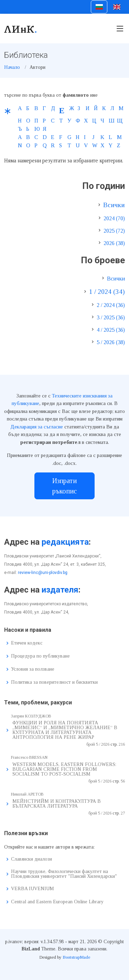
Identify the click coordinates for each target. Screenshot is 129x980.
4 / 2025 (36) (111, 330)
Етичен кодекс (27, 643)
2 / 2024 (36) (111, 305)
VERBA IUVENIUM (33, 889)
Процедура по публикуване (40, 656)
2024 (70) (114, 218)
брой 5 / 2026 (98, 744)
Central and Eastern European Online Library (57, 902)
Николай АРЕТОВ (27, 794)
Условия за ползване (33, 669)
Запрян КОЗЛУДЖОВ (31, 716)
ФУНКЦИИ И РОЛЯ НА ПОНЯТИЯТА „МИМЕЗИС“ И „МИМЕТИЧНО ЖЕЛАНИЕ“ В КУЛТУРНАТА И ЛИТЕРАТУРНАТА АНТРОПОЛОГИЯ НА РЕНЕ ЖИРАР (65, 730)
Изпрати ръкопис (64, 486)
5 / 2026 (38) (111, 342)
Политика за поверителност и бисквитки (54, 682)
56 (123, 781)
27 (123, 813)
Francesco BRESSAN (29, 757)
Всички (114, 205)
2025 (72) (114, 231)
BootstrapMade (76, 957)
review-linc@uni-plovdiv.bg (43, 573)
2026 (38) (114, 243)
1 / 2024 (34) (107, 292)
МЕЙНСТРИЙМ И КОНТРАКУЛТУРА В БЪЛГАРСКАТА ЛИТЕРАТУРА (57, 804)
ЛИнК (21, 29)
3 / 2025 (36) (111, 317)
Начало (12, 67)
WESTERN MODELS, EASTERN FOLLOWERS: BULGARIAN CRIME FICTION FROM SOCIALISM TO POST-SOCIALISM (64, 769)
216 (122, 744)
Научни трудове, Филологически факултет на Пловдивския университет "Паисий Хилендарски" (64, 874)
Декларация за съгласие (37, 427)
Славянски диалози (31, 859)
